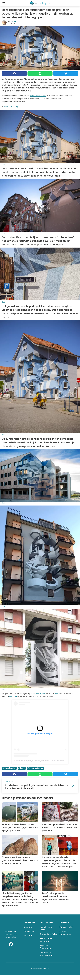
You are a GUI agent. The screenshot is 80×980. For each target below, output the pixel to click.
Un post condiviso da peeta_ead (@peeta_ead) (29, 761)
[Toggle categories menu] (4, 3)
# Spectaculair (9, 768)
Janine (14, 21)
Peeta (4, 164)
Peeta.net (13, 696)
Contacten (29, 931)
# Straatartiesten (35, 768)
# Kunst (22, 768)
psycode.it (28, 936)
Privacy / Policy (66, 927)
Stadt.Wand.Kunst (38, 96)
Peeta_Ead (40, 693)
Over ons (28, 927)
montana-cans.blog (11, 106)
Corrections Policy (48, 934)
